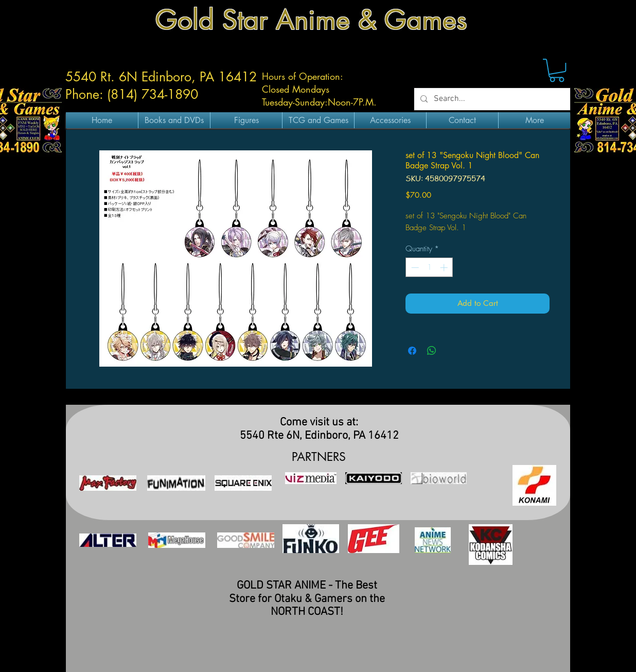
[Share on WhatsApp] (432, 351)
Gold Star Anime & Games (311, 20)
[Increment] (445, 268)
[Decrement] (414, 268)
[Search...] (491, 99)
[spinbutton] (429, 268)
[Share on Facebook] (412, 351)
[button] (557, 70)
